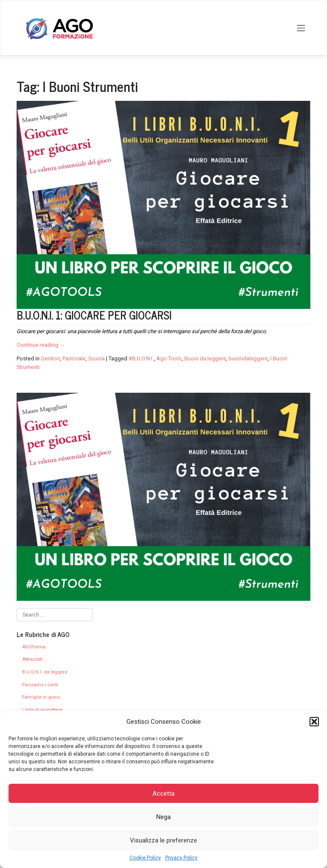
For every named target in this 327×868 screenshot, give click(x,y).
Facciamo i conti (40, 685)
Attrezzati (32, 659)
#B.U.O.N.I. (141, 358)
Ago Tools (169, 358)
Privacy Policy (181, 858)
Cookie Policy (145, 858)
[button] (314, 722)
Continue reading (41, 345)
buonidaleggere (248, 358)
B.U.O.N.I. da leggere (45, 672)
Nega (163, 817)
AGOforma (34, 647)
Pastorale (74, 358)
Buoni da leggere (205, 358)
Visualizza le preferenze (163, 840)
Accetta (163, 794)
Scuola (96, 358)
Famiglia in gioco (41, 697)
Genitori (50, 358)
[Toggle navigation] (301, 28)
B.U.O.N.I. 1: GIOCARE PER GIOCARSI (94, 315)
